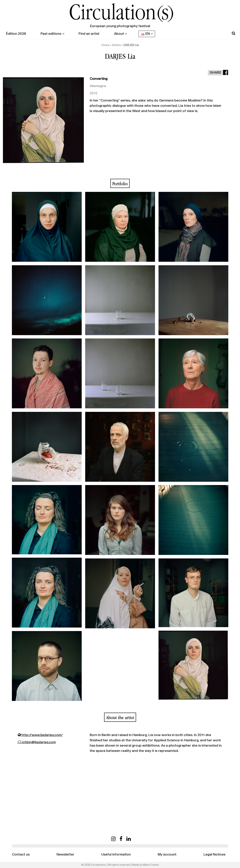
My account (167, 855)
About (119, 34)
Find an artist (89, 34)
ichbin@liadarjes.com (37, 742)
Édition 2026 (16, 34)
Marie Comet (151, 865)
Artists (116, 45)
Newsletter (65, 855)
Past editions (51, 34)
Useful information (116, 855)
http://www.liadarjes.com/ (40, 735)
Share (216, 73)
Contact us (21, 855)
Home (105, 45)
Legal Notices (214, 855)
